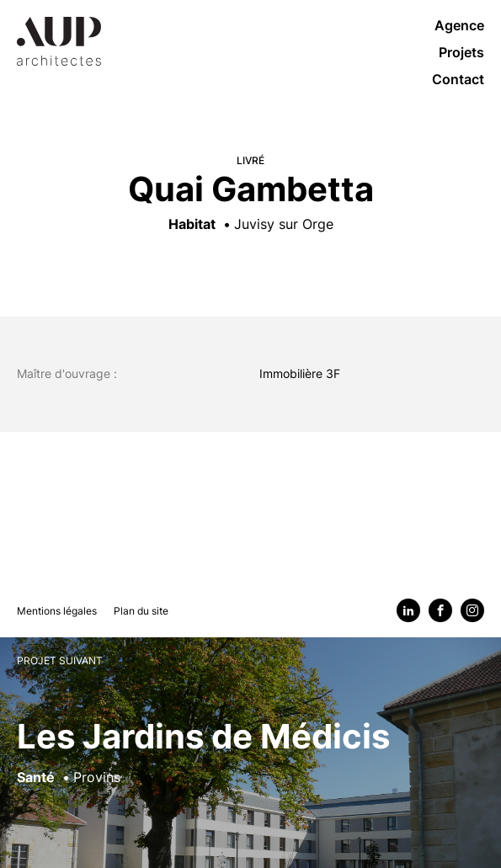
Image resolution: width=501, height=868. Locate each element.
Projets (461, 52)
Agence (459, 25)
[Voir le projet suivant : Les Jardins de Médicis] (250, 752)
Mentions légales (57, 611)
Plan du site (141, 611)
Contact (458, 79)
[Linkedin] (408, 610)
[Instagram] (472, 610)
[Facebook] (440, 610)
